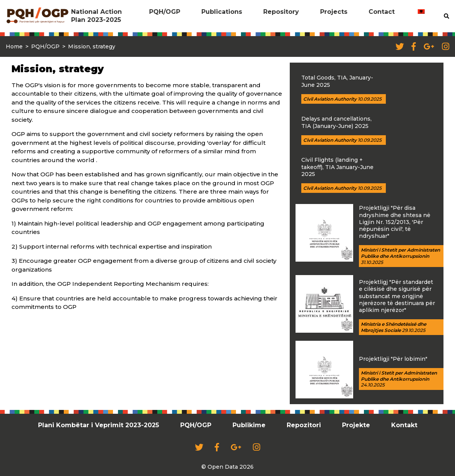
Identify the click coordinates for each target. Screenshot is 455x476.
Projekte (356, 425)
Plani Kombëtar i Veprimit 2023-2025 (99, 425)
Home (14, 46)
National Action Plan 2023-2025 (96, 16)
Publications (222, 12)
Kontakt (404, 425)
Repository (281, 12)
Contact (382, 12)
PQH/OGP (165, 12)
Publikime (249, 425)
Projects (334, 12)
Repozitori (304, 425)
